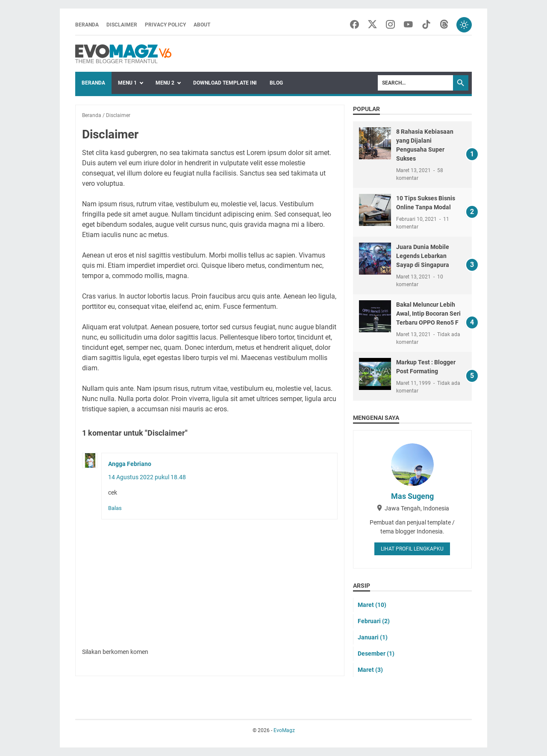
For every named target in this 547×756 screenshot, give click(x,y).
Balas (115, 508)
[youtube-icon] (408, 25)
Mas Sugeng (412, 496)
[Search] (415, 83)
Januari (373, 637)
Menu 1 (127, 83)
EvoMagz (284, 730)
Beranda (87, 25)
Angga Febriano (130, 464)
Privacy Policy (165, 25)
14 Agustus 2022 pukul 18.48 (147, 477)
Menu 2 (165, 83)
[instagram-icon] (390, 25)
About (202, 25)
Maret (372, 605)
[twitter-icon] (372, 25)
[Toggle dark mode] (464, 25)
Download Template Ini (225, 83)
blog (276, 83)
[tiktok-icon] (426, 25)
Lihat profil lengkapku (412, 549)
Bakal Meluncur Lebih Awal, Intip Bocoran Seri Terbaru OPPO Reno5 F (428, 314)
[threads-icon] (444, 25)
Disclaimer (122, 25)
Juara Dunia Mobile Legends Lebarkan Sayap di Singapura (423, 256)
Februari (374, 621)
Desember (376, 653)
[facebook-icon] (354, 25)
